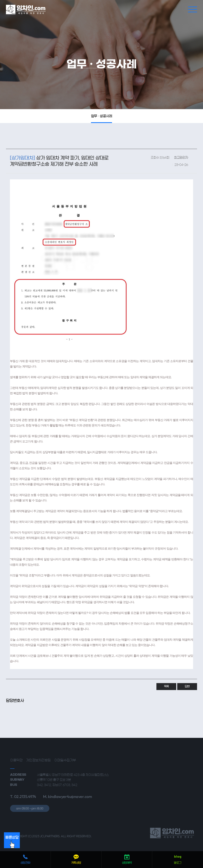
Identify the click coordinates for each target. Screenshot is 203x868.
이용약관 (16, 760)
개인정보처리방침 (38, 760)
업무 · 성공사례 (102, 116)
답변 (187, 686)
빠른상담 (12, 842)
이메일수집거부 (65, 760)
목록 (166, 686)
